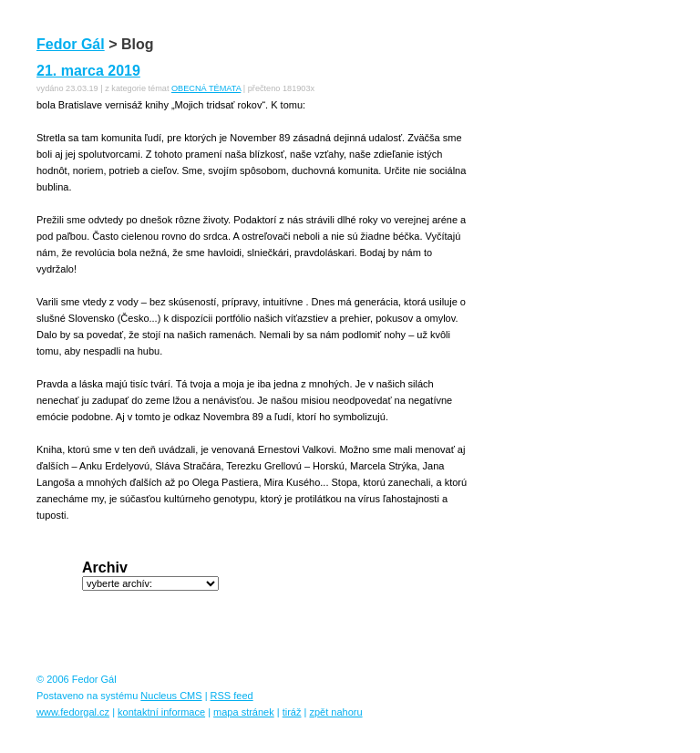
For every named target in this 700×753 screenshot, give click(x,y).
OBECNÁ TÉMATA (206, 88)
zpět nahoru (335, 712)
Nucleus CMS (171, 696)
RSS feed (232, 696)
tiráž (292, 712)
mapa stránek (244, 712)
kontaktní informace (161, 712)
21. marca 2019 (88, 71)
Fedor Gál (71, 44)
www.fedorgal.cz (73, 712)
